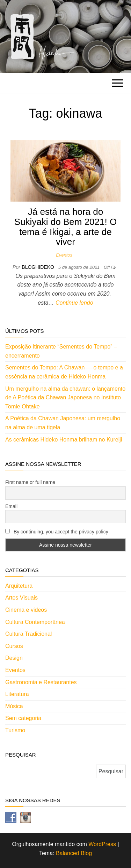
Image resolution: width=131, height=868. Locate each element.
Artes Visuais (21, 598)
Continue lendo (74, 303)
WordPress (102, 844)
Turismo (15, 730)
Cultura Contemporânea (35, 622)
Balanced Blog (74, 853)
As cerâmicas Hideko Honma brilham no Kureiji (64, 440)
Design (14, 658)
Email (11, 506)
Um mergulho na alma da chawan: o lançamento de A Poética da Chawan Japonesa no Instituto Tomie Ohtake (65, 398)
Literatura (17, 694)
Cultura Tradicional (28, 634)
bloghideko (38, 267)
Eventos (64, 255)
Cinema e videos (26, 610)
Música (14, 706)
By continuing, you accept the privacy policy (57, 532)
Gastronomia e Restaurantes (41, 682)
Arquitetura (19, 586)
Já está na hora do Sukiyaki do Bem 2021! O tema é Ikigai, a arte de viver (65, 227)
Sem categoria (23, 718)
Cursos (14, 646)
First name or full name (30, 482)
